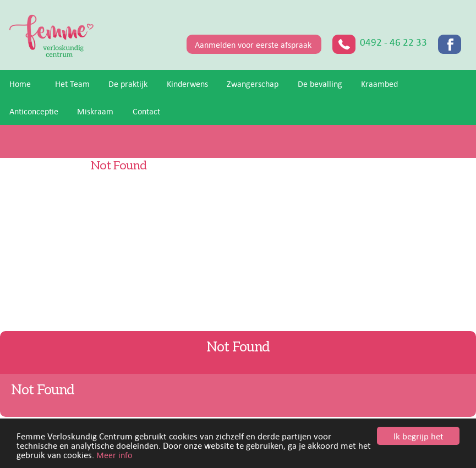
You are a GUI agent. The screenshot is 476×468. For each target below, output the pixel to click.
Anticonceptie (34, 111)
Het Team (72, 84)
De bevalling (320, 84)
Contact (146, 111)
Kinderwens (187, 84)
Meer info (114, 456)
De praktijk (128, 84)
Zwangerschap (253, 84)
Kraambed (379, 84)
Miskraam (95, 111)
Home (20, 84)
